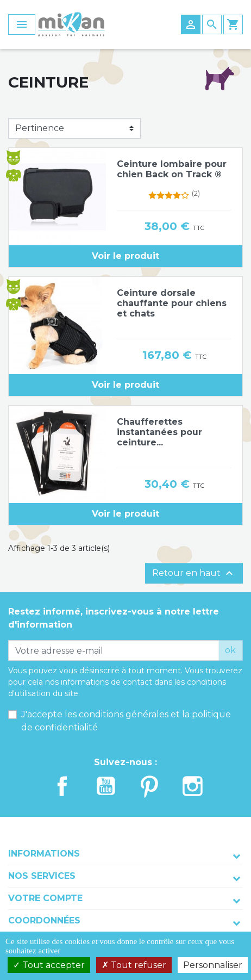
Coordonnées (44, 920)
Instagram (193, 786)
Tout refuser (134, 965)
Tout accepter (49, 965)
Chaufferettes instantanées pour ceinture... (159, 432)
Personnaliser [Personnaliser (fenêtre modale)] (213, 965)
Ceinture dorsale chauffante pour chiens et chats (172, 303)
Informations (44, 854)
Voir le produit (125, 256)
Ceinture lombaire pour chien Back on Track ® (172, 169)
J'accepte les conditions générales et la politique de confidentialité (126, 721)
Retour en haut (194, 573)
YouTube (106, 786)
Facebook (62, 786)
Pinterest (149, 786)
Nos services (42, 876)
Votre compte (45, 898)
